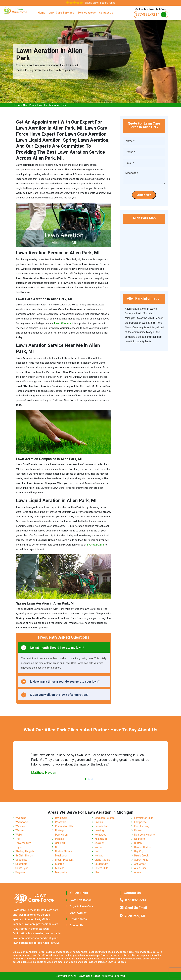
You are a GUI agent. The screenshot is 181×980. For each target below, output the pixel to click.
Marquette (61, 872)
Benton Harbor (143, 847)
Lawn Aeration (77, 913)
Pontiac (59, 839)
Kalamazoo (101, 839)
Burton (138, 843)
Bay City (139, 851)
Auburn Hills (141, 860)
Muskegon (61, 856)
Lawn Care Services (61, 13)
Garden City (101, 864)
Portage (60, 830)
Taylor (19, 847)
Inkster (99, 847)
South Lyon (22, 868)
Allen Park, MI (135, 916)
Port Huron (61, 835)
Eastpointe (140, 822)
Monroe (60, 864)
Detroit (138, 830)
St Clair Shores (24, 856)
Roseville (61, 822)
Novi (58, 847)
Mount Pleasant (64, 860)
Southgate (21, 860)
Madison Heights (105, 818)
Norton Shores (63, 851)
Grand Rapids (102, 860)
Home (42, 13)
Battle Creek (141, 856)
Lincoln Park (102, 826)
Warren (19, 830)
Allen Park (28, 105)
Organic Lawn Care (80, 906)
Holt (97, 851)
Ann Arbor (140, 864)
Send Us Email (136, 908)
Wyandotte (22, 822)
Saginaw (20, 872)
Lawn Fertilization (79, 900)
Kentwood (100, 835)
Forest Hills (101, 868)
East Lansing (142, 826)
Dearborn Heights (144, 835)
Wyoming (21, 818)
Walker (19, 835)
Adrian (138, 872)
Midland (60, 868)
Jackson (99, 843)
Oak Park (60, 843)
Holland (99, 856)
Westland (21, 826)
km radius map (144, 253)
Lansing (99, 830)
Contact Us (106, 13)
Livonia (99, 822)
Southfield (21, 864)
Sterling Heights (25, 851)
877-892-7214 (151, 15)
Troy (18, 839)
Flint (97, 872)
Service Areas (87, 13)
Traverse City (23, 843)
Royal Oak (61, 818)
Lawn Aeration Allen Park (52, 105)
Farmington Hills (144, 818)
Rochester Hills (64, 826)
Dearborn (140, 839)
